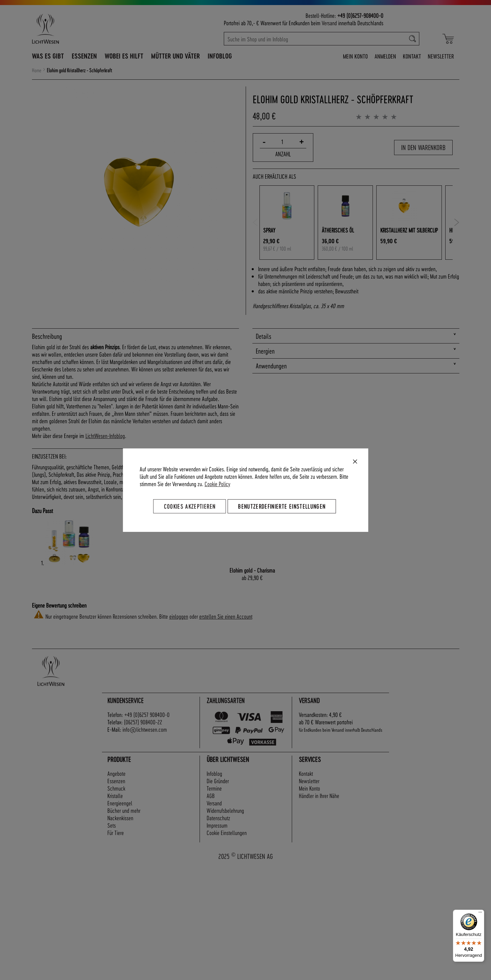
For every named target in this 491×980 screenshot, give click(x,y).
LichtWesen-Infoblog (105, 435)
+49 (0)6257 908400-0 (147, 714)
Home (37, 70)
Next (457, 222)
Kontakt (412, 56)
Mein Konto (355, 56)
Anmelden (385, 56)
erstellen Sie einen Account (226, 616)
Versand (329, 23)
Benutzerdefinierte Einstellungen (282, 506)
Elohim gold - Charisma (252, 570)
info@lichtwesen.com (145, 729)
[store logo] (75, 29)
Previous (255, 222)
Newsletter (441, 56)
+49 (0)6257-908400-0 (360, 15)
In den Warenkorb (423, 147)
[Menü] (480, 914)
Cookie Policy (217, 483)
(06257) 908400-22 (143, 722)
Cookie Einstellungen (227, 832)
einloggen (179, 616)
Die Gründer (218, 781)
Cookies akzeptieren (190, 506)
